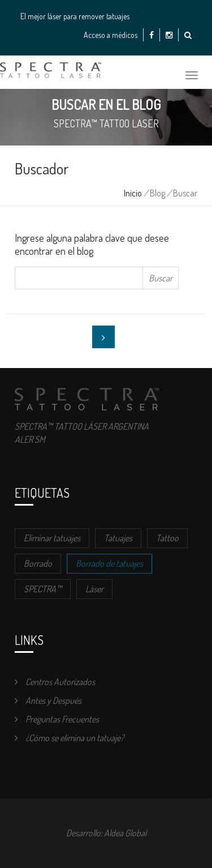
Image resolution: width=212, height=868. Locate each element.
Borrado (38, 563)
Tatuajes (118, 538)
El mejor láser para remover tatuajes (75, 16)
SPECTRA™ (43, 589)
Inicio (133, 193)
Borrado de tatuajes (109, 563)
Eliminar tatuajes (52, 538)
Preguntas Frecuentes (57, 719)
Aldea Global (125, 833)
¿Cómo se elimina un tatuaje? (69, 738)
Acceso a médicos (111, 35)
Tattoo (167, 538)
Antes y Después (48, 700)
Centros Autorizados (55, 682)
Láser (94, 589)
